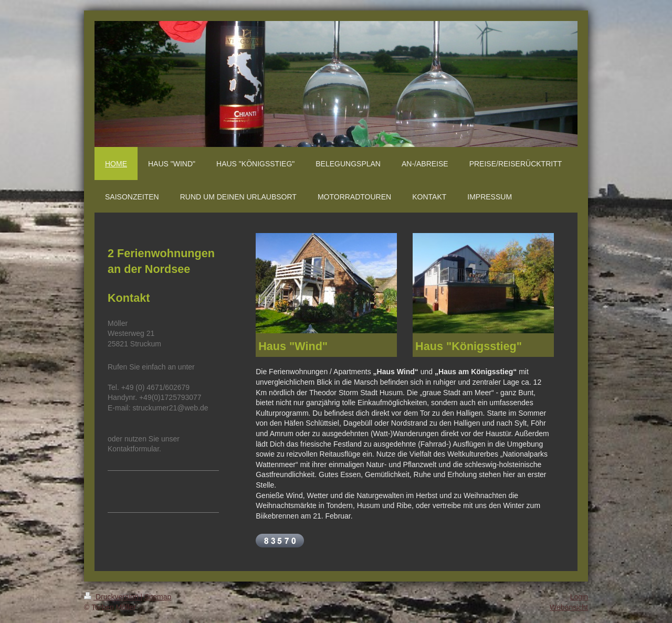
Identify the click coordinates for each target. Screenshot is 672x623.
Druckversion (112, 597)
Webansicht (569, 607)
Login (579, 597)
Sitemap (158, 597)
